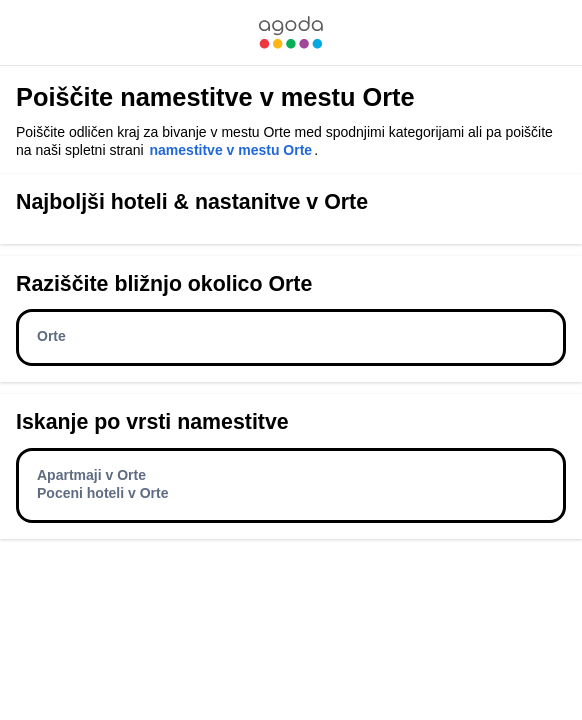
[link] (291, 32)
